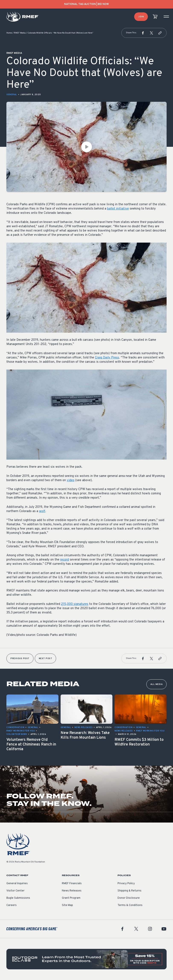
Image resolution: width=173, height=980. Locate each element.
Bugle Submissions (18, 898)
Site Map (67, 905)
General (12, 95)
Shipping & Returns (129, 891)
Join (141, 17)
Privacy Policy (126, 884)
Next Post (46, 659)
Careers (12, 905)
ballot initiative (118, 209)
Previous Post (20, 659)
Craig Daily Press (107, 358)
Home (9, 33)
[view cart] (155, 17)
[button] (143, 33)
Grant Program (71, 898)
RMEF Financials (72, 884)
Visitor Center (15, 891)
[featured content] (86, 959)
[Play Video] (86, 147)
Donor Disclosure (129, 898)
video (71, 480)
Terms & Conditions (130, 905)
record (65, 560)
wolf (42, 511)
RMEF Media (20, 33)
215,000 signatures (75, 604)
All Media (157, 684)
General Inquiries (17, 884)
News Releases (72, 891)
